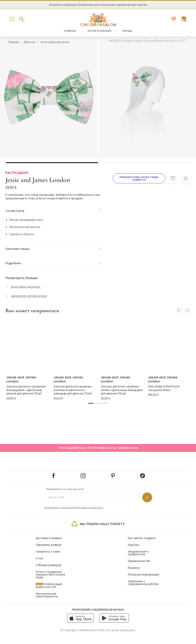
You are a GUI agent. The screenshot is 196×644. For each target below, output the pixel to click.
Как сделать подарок (142, 538)
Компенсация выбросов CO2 (49, 585)
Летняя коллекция (99, 31)
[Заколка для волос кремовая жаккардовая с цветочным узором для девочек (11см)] (27, 345)
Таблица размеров (49, 565)
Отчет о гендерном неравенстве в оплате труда (50, 575)
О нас (40, 558)
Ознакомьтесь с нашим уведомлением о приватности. (74, 507)
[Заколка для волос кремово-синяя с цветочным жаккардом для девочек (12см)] (122, 345)
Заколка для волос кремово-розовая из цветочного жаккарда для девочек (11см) (73, 390)
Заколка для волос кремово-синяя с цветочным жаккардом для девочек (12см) (122, 390)
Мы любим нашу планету (98, 524)
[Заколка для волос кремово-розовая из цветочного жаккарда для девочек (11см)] (74, 345)
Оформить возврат (49, 545)
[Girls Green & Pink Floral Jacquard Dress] (169, 345)
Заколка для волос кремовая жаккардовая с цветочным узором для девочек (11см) (26, 390)
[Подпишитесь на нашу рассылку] (147, 497)
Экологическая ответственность (47, 595)
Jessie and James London (38, 180)
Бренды (128, 31)
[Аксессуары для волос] (23, 287)
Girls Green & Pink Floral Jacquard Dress (164, 388)
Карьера (134, 545)
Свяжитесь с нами (48, 552)
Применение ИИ (139, 561)
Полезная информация (143, 575)
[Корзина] (184, 19)
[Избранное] (173, 19)
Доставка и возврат (49, 538)
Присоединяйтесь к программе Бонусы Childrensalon (98, 448)
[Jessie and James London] (26, 296)
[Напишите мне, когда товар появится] (139, 178)
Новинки (70, 31)
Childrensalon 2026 (91, 630)
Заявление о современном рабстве (143, 583)
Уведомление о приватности (138, 553)
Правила (134, 568)
